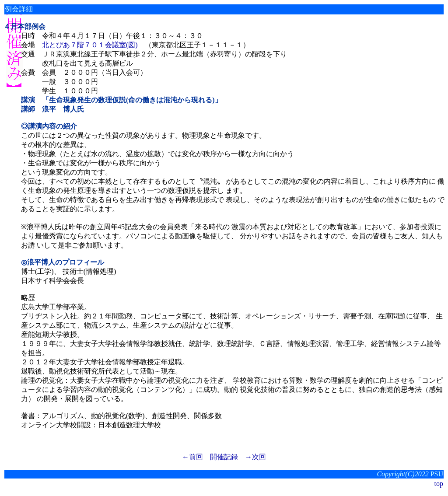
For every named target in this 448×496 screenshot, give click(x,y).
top (439, 484)
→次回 (255, 457)
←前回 (192, 457)
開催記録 (224, 457)
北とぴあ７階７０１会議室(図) (90, 45)
